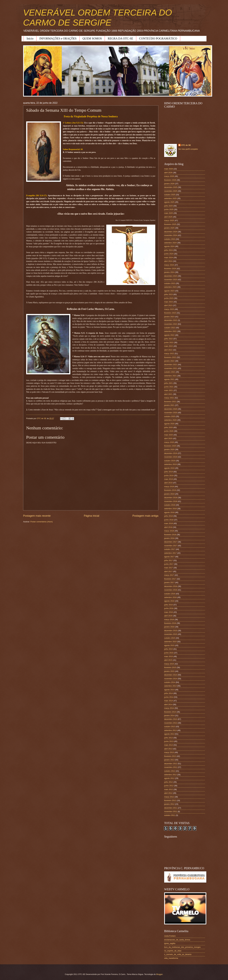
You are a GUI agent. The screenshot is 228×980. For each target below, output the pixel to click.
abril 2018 (168, 527)
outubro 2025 (170, 195)
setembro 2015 (170, 642)
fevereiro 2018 (170, 535)
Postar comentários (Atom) (42, 522)
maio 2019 (169, 479)
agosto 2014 (169, 690)
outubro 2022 (170, 328)
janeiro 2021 (169, 405)
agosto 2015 (169, 645)
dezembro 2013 (171, 719)
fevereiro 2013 (170, 756)
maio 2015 (169, 656)
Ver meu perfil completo (188, 149)
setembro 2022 (170, 331)
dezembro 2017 (171, 542)
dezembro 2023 (171, 276)
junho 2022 (169, 342)
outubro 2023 (170, 283)
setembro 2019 (170, 464)
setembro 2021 (170, 376)
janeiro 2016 (169, 627)
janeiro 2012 (169, 804)
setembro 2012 (170, 775)
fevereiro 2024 (170, 269)
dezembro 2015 (171, 631)
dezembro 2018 (171, 498)
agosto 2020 (169, 424)
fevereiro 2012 (170, 800)
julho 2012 (168, 782)
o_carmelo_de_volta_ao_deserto (178, 954)
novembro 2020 (171, 413)
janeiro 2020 (169, 449)
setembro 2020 (170, 420)
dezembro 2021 (171, 365)
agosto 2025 (169, 202)
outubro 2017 (170, 549)
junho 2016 (169, 608)
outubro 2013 (170, 727)
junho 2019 (169, 475)
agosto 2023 (169, 291)
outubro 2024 (170, 239)
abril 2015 (168, 660)
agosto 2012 (169, 778)
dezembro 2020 (171, 409)
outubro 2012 (170, 771)
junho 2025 (169, 209)
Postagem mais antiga (145, 516)
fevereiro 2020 (170, 446)
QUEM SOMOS (92, 38)
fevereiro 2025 (170, 224)
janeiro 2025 (169, 228)
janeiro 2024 (169, 272)
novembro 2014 (171, 679)
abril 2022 (168, 350)
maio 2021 (169, 390)
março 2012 (169, 797)
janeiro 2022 (169, 361)
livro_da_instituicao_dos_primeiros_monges (182, 947)
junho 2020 (169, 431)
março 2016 (169, 620)
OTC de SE (186, 145)
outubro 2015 (170, 638)
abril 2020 (168, 438)
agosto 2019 (169, 468)
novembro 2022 (171, 324)
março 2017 (169, 575)
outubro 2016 (170, 594)
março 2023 (169, 309)
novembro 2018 (171, 501)
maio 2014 (169, 701)
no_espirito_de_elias (173, 951)
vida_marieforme (171, 958)
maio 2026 (169, 169)
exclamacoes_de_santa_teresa (177, 940)
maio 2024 (169, 258)
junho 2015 (169, 653)
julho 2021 (168, 383)
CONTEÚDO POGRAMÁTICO (158, 38)
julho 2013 (168, 738)
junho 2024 (169, 254)
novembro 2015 (171, 634)
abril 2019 (168, 483)
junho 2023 (169, 298)
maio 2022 (169, 346)
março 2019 (169, 487)
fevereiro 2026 (170, 180)
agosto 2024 (169, 246)
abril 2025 (168, 217)
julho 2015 (168, 649)
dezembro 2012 (171, 764)
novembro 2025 (171, 191)
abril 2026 (168, 173)
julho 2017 (168, 560)
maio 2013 (169, 745)
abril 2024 (168, 261)
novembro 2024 (171, 235)
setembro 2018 (170, 509)
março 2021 (169, 398)
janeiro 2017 (169, 582)
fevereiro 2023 (170, 313)
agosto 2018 (169, 512)
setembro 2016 (170, 597)
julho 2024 (168, 250)
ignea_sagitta (170, 943)
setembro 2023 (170, 287)
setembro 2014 (170, 686)
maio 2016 (169, 612)
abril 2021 (168, 394)
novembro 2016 (171, 590)
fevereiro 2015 (170, 667)
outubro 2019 (170, 461)
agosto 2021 (169, 379)
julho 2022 (168, 339)
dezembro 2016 (171, 586)
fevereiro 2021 (170, 402)
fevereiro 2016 (170, 623)
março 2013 (169, 752)
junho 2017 (169, 564)
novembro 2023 (171, 280)
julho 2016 (168, 605)
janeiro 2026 (169, 184)
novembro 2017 (171, 546)
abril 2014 (168, 704)
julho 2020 (168, 427)
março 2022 (169, 354)
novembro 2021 (171, 368)
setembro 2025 (170, 198)
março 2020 (169, 442)
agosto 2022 (169, 335)
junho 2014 (169, 697)
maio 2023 (169, 302)
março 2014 (169, 708)
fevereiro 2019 (170, 490)
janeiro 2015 (169, 671)
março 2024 (169, 265)
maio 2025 (169, 213)
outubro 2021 (170, 372)
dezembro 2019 (171, 453)
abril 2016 (168, 616)
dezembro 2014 (171, 675)
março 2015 (169, 664)
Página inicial (91, 516)
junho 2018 (169, 520)
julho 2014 (168, 693)
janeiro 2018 (169, 538)
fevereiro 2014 (170, 712)
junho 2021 (169, 387)
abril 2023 (168, 305)
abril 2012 (168, 793)
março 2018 (169, 531)
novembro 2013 (171, 723)
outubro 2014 (170, 682)
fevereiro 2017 (170, 579)
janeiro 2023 (169, 317)
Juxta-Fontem (170, 936)
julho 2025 (168, 206)
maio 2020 (169, 435)
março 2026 (169, 176)
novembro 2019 (171, 457)
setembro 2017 (170, 553)
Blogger (160, 974)
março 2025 (169, 220)
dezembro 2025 (171, 187)
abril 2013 (168, 749)
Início (30, 38)
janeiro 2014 (169, 716)
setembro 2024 (170, 243)
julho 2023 (168, 294)
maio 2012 (169, 789)
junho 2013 (169, 741)
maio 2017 (169, 568)
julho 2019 (168, 472)
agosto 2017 (169, 557)
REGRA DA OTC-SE (120, 38)
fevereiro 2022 (170, 357)
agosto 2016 (169, 601)
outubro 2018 (170, 505)
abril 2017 (168, 571)
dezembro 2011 (171, 808)
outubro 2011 (170, 815)
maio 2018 (169, 523)
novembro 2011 (171, 811)
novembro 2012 (171, 767)
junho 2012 (169, 786)
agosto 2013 (169, 734)
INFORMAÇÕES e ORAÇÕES (58, 38)
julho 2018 (168, 516)
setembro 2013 (170, 730)
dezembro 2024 (171, 232)
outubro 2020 (170, 416)
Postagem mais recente (37, 516)
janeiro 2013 (169, 760)
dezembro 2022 (171, 320)
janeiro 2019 (169, 494)
